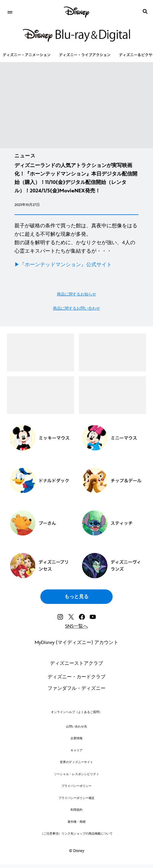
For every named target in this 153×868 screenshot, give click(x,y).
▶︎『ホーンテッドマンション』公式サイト (63, 265)
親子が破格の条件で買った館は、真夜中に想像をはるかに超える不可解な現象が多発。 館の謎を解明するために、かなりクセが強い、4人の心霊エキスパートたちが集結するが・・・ (76, 238)
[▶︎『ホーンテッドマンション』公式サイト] (76, 265)
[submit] (145, 11)
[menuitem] (10, 11)
